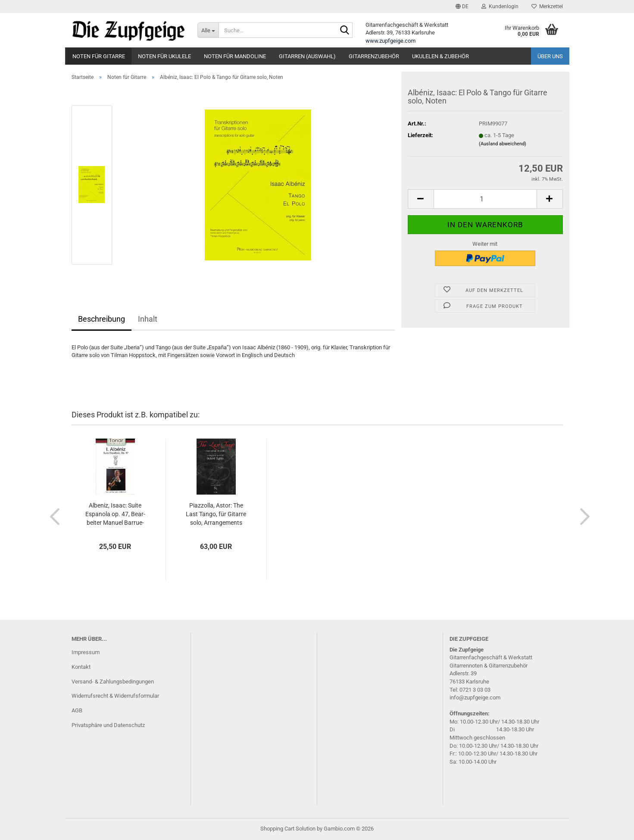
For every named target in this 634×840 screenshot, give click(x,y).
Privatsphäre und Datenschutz (108, 725)
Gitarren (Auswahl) (307, 56)
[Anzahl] (485, 199)
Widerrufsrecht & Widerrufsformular (115, 696)
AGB (77, 710)
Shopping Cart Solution (288, 829)
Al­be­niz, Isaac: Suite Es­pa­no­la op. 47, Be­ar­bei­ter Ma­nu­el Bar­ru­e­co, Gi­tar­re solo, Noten (115, 514)
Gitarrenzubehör (374, 56)
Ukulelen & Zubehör (440, 56)
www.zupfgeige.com (390, 41)
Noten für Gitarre (99, 56)
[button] (462, 6)
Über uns (550, 56)
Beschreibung (102, 319)
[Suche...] (208, 30)
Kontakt (81, 667)
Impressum (86, 652)
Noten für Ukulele (164, 56)
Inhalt (148, 319)
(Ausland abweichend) (503, 144)
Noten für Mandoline (235, 56)
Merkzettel (547, 6)
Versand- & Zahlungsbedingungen (113, 682)
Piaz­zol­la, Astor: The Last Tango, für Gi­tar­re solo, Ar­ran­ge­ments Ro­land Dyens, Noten (216, 514)
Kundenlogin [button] (500, 6)
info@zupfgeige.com (475, 697)
